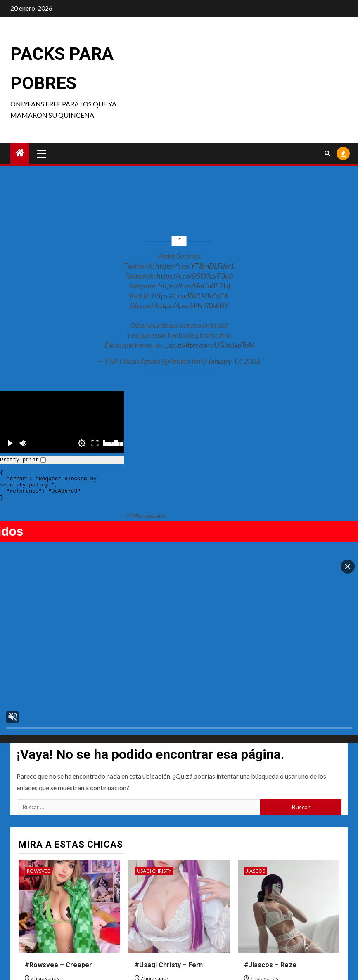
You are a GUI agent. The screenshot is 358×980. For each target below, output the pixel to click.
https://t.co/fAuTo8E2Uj (194, 286)
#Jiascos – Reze (270, 873)
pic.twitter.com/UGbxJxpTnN (211, 345)
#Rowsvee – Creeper (58, 873)
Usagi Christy (154, 779)
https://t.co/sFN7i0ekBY (192, 305)
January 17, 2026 (234, 361)
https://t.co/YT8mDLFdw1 (195, 266)
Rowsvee (39, 779)
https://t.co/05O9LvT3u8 (195, 276)
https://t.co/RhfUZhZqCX (190, 295)
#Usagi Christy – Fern (169, 873)
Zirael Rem (40, 917)
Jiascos (256, 779)
